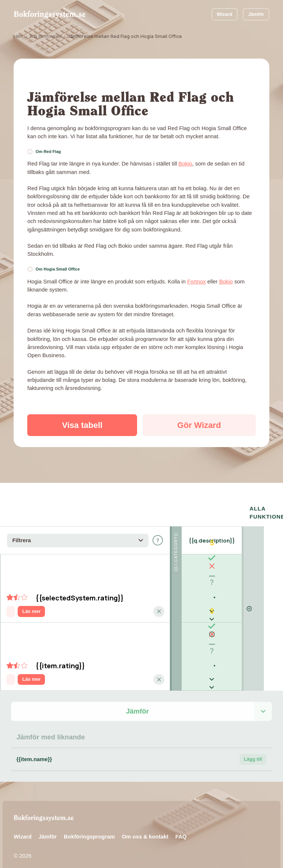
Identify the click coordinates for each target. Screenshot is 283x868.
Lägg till (253, 751)
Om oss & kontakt (145, 828)
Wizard (224, 14)
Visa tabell (82, 425)
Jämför (256, 14)
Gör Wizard (199, 425)
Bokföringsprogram (89, 828)
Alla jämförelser (46, 36)
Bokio (185, 164)
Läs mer (31, 603)
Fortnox (196, 282)
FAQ (181, 828)
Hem (18, 36)
